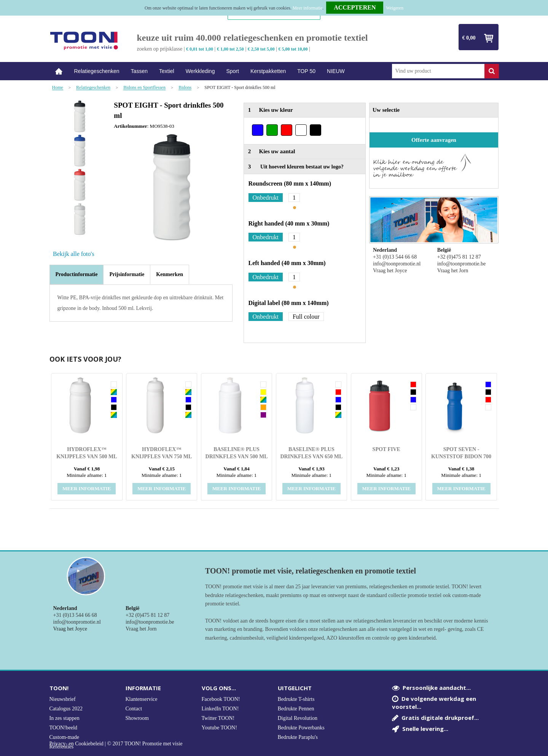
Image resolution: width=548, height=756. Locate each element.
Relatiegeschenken (97, 71)
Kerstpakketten (268, 71)
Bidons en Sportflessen (144, 88)
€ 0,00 (469, 38)
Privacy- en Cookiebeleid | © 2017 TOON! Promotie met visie (116, 744)
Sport (232, 71)
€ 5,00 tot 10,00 (293, 49)
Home (59, 71)
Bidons (185, 88)
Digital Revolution (298, 718)
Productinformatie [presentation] (77, 274)
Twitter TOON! (218, 718)
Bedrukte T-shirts (296, 699)
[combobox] (438, 71)
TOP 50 (306, 71)
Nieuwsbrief (63, 699)
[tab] (77, 275)
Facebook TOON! (221, 699)
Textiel (167, 71)
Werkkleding (200, 71)
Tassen (139, 71)
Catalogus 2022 (66, 709)
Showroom (137, 718)
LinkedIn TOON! (220, 709)
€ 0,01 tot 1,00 (200, 49)
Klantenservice (142, 699)
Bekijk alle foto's (74, 254)
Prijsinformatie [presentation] (127, 274)
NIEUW (336, 71)
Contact (134, 709)
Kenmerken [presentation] (170, 274)
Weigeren (395, 8)
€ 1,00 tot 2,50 (230, 49)
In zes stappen (65, 718)
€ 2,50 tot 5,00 (261, 49)
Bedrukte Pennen (296, 709)
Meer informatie (307, 8)
